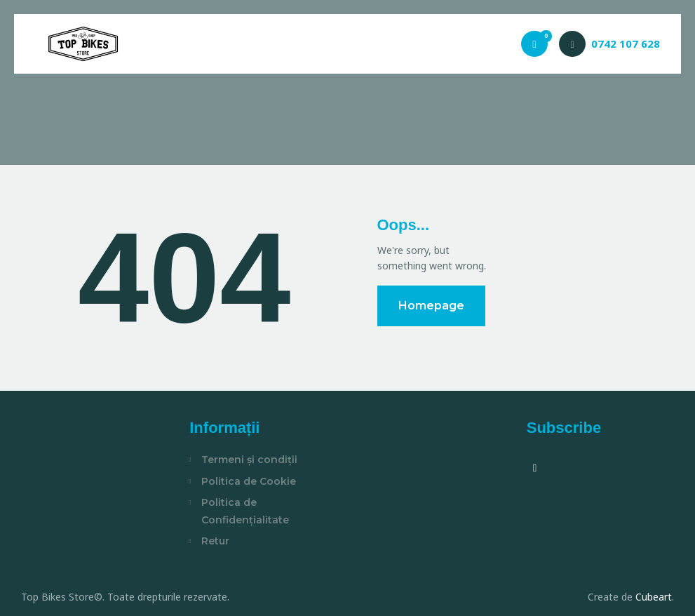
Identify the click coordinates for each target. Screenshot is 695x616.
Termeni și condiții (249, 460)
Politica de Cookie (249, 481)
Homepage (431, 306)
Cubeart (654, 597)
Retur (215, 541)
